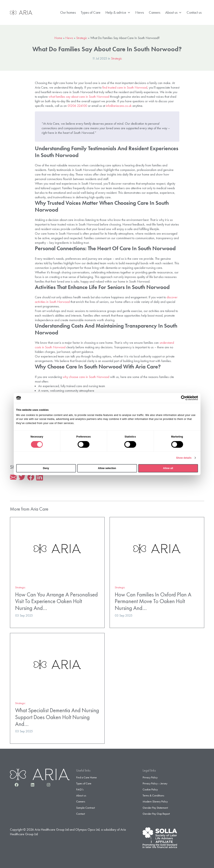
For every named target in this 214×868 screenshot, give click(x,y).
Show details (184, 458)
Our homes (68, 12)
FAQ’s (80, 789)
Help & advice (118, 13)
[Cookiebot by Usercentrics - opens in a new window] (180, 398)
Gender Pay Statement (155, 808)
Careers (155, 12)
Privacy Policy (150, 777)
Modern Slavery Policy (155, 801)
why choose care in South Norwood (86, 377)
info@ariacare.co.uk (119, 106)
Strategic (82, 38)
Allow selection (107, 468)
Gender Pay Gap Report (156, 814)
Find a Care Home (86, 777)
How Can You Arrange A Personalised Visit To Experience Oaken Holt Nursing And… (56, 601)
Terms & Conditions (153, 795)
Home (58, 38)
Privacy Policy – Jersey (155, 783)
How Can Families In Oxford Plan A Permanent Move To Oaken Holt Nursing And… (153, 601)
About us (173, 13)
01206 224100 (77, 106)
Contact (81, 814)
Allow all (168, 468)
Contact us (194, 12)
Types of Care (91, 12)
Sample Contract (86, 808)
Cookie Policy (150, 789)
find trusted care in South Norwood (125, 87)
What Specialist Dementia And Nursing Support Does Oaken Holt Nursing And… (57, 717)
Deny (46, 468)
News (140, 12)
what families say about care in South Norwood (79, 97)
